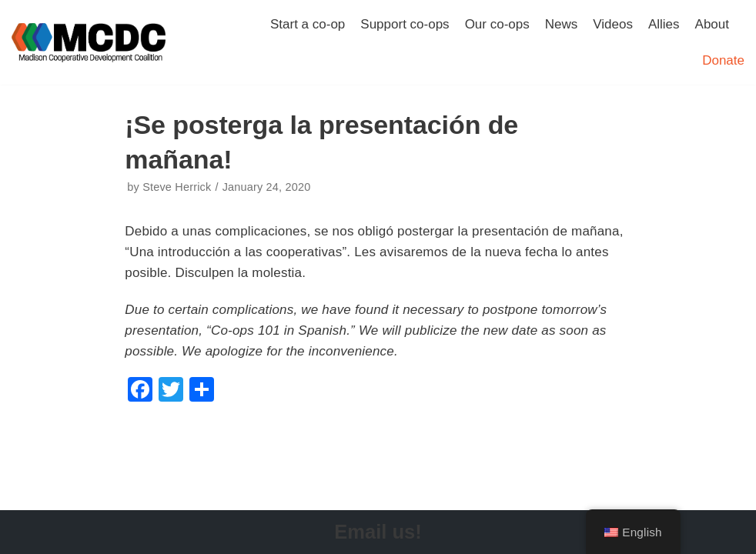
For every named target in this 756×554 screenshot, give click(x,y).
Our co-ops (497, 24)
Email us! (378, 532)
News (562, 24)
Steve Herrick (177, 187)
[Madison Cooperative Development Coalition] (89, 43)
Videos (613, 24)
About (712, 24)
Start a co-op (308, 24)
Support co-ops (405, 24)
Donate (723, 60)
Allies (664, 24)
